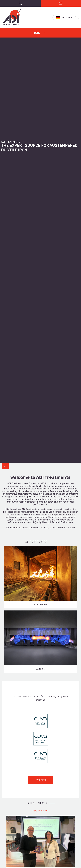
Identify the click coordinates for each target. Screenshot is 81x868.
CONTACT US (61, 3)
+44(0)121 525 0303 (20, 3)
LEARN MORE (40, 780)
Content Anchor (5, 466)
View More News (40, 811)
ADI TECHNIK (67, 17)
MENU (37, 33)
